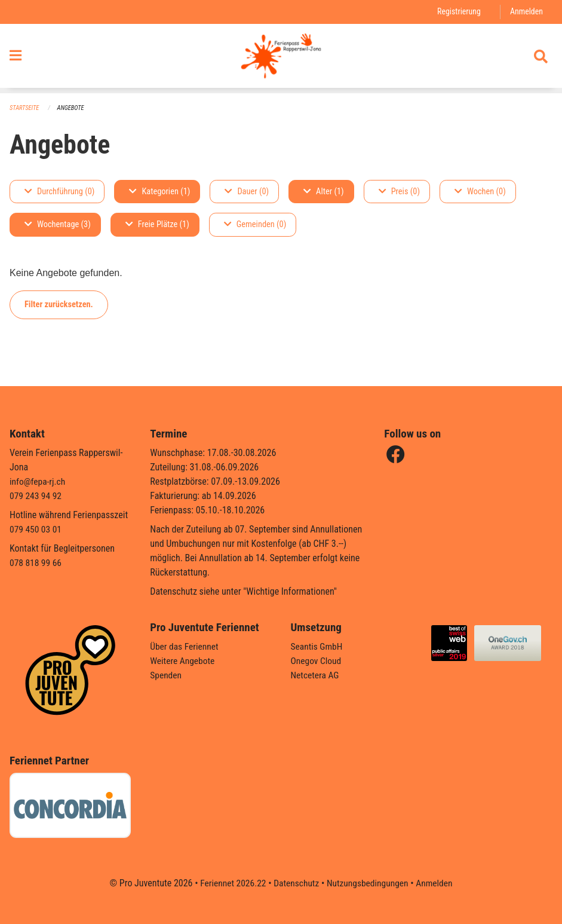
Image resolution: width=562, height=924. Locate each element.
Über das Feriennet (185, 647)
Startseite (25, 108)
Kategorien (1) (159, 192)
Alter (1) (324, 192)
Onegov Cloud (317, 661)
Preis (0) (399, 192)
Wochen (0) (480, 192)
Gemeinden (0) (255, 225)
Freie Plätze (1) (157, 225)
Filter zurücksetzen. (59, 305)
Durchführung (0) (59, 192)
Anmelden (526, 12)
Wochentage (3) (58, 225)
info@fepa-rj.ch (39, 482)
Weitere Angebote (183, 661)
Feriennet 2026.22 (230, 883)
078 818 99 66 (36, 563)
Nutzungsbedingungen (369, 883)
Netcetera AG (316, 676)
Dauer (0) (247, 192)
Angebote (73, 108)
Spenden (166, 676)
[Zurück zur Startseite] (281, 59)
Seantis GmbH (318, 647)
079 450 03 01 (36, 530)
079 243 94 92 (36, 496)
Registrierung (457, 12)
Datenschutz (295, 883)
